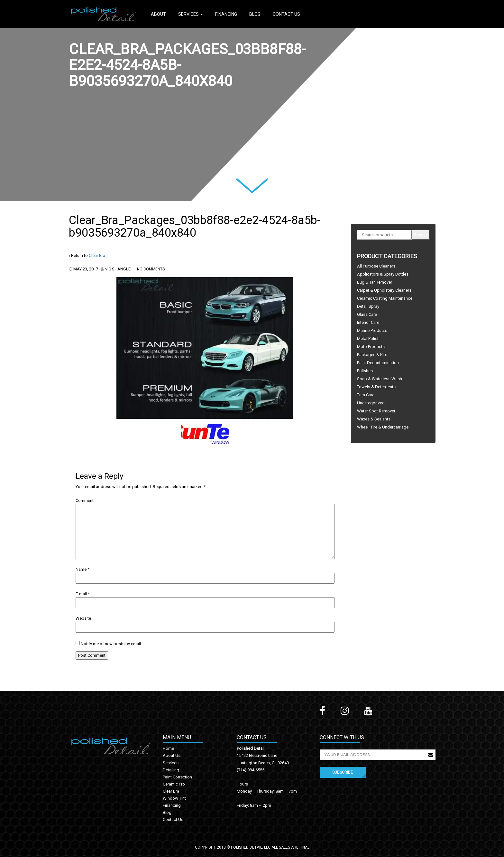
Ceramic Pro (174, 784)
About (158, 14)
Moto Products (371, 347)
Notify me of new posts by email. (111, 644)
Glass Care (367, 314)
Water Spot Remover (376, 411)
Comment (85, 500)
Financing (226, 14)
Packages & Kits (372, 355)
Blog (255, 14)
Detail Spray (368, 306)
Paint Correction (177, 777)
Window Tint (174, 798)
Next (244, 183)
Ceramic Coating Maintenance (385, 298)
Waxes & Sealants (374, 419)
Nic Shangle (118, 269)
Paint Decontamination (378, 363)
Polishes (365, 371)
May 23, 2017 (86, 269)
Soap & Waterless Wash (380, 379)
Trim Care (366, 395)
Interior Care (368, 322)
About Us (172, 755)
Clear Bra (97, 255)
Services (191, 14)
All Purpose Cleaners (376, 266)
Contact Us (286, 14)
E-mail (81, 594)
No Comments (151, 269)
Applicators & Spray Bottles (383, 274)
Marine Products (372, 330)
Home (168, 748)
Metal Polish (368, 339)
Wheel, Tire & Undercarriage (383, 427)
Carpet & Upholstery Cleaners (384, 290)
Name (81, 569)
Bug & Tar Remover (375, 282)
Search (420, 235)
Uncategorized (371, 403)
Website (83, 618)
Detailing (171, 770)
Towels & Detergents (376, 387)
